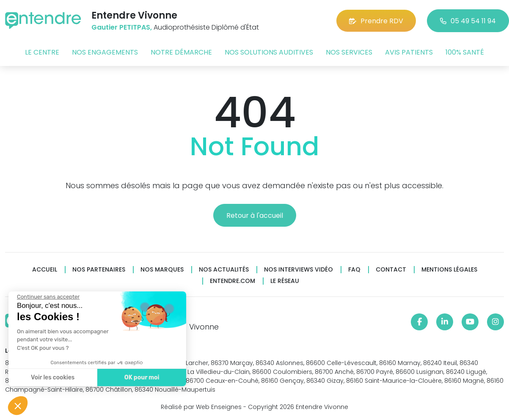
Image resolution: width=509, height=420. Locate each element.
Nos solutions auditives (269, 52)
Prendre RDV (376, 21)
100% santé (465, 52)
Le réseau (285, 281)
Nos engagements (105, 52)
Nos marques (162, 270)
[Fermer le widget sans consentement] (47, 297)
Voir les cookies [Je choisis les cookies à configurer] (52, 377)
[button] (18, 406)
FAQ (354, 270)
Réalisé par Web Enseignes (201, 407)
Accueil (45, 270)
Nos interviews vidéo (299, 270)
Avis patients (409, 52)
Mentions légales (449, 270)
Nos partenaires (99, 270)
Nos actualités (224, 270)
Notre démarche (181, 52)
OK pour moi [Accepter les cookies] (141, 377)
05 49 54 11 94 (468, 21)
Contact (391, 270)
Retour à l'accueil (255, 215)
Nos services (349, 52)
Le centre (42, 52)
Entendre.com (232, 281)
